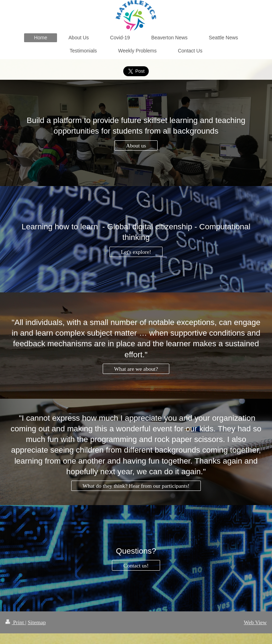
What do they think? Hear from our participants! (136, 486)
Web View (255, 622)
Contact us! (136, 565)
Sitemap (37, 622)
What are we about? (136, 369)
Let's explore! (136, 252)
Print (15, 622)
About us (136, 145)
